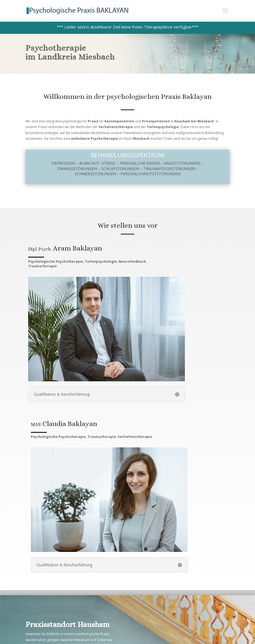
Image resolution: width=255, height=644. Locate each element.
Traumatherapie (42, 266)
